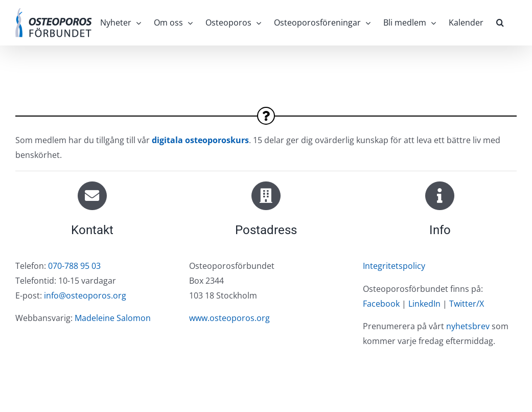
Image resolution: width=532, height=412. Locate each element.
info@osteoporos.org (85, 295)
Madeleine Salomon (113, 318)
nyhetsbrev (468, 326)
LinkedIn (424, 304)
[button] (500, 22)
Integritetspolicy (394, 266)
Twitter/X (467, 304)
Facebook (381, 304)
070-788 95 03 (74, 266)
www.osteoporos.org (229, 318)
